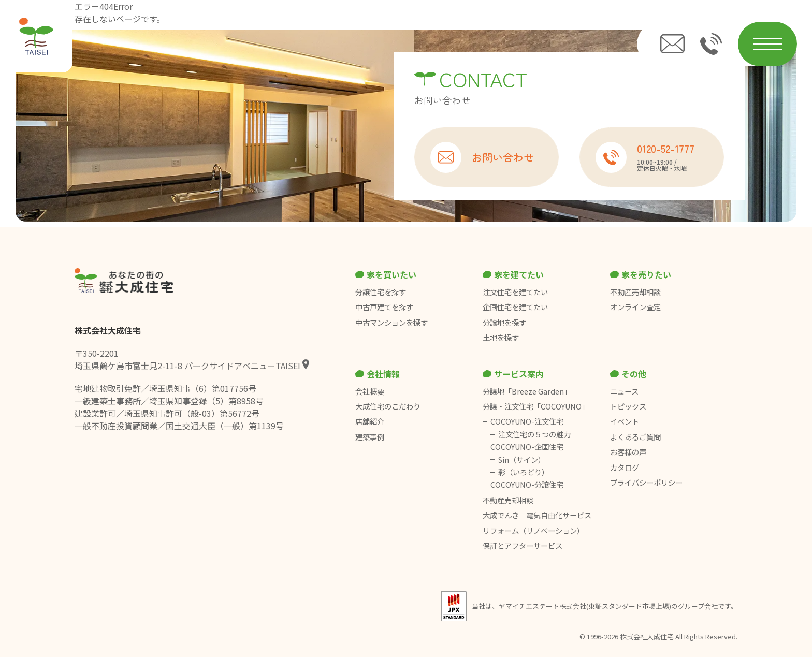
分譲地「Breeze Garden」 (527, 391)
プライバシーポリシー (646, 483)
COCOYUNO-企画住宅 (527, 447)
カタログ (625, 468)
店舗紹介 (370, 421)
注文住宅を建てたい (515, 292)
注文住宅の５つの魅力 (534, 434)
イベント (625, 421)
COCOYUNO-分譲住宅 (527, 485)
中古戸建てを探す (384, 307)
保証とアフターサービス (523, 546)
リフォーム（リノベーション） (534, 531)
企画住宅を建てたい (515, 307)
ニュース (624, 391)
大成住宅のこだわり (388, 406)
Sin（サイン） (522, 460)
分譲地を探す (504, 323)
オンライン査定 (635, 307)
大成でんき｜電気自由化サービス (538, 515)
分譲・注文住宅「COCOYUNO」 (536, 406)
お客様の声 (628, 452)
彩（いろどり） (524, 472)
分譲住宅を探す (381, 292)
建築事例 (370, 437)
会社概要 (370, 391)
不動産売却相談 (635, 292)
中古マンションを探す (392, 323)
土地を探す (501, 338)
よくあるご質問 (635, 437)
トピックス (628, 406)
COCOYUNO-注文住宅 (527, 421)
